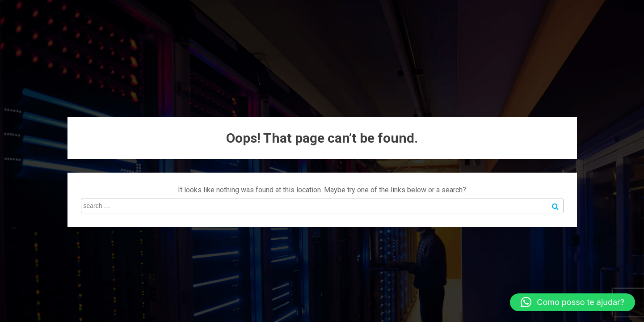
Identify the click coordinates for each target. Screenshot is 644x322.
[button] (572, 302)
